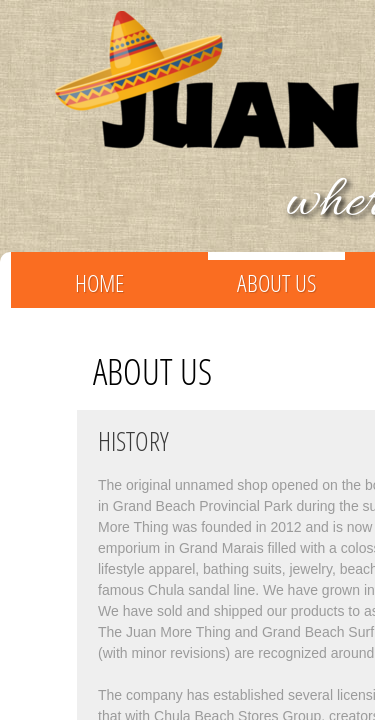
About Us (276, 282)
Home (99, 282)
